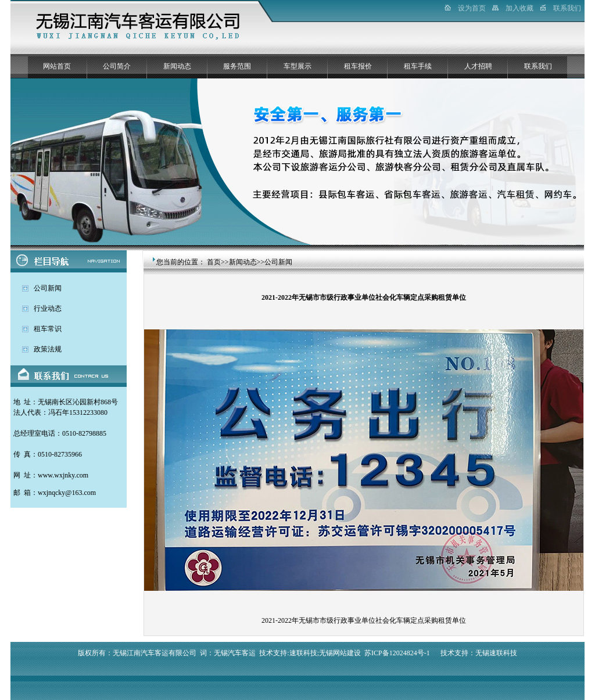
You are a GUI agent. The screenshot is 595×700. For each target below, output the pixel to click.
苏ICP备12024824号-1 (397, 653)
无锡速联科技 (496, 653)
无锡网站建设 (340, 653)
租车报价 (358, 66)
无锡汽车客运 (235, 653)
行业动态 (48, 308)
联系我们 (567, 8)
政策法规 (48, 349)
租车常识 (48, 329)
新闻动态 (177, 66)
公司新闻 (48, 288)
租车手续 (418, 66)
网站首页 (57, 66)
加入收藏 (519, 8)
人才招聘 (478, 66)
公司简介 (117, 66)
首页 (214, 262)
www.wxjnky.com (63, 475)
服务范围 (237, 66)
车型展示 (297, 66)
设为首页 (472, 8)
